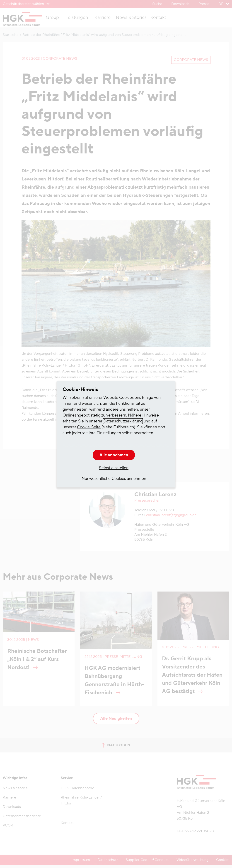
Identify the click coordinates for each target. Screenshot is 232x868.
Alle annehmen (114, 455)
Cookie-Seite (89, 427)
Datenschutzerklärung (123, 421)
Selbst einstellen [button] (114, 468)
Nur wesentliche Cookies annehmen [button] (114, 479)
